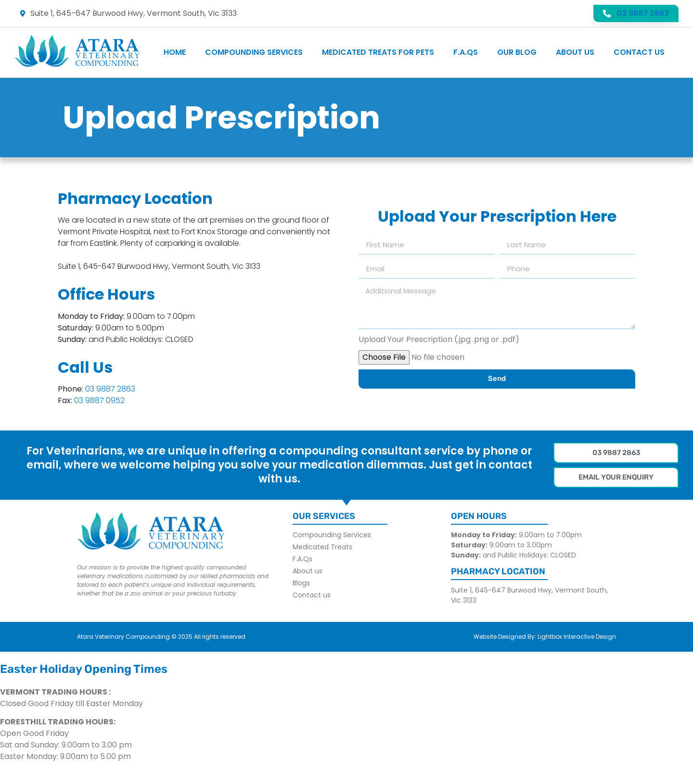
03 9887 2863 (110, 389)
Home (175, 52)
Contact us (639, 52)
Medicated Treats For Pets (378, 52)
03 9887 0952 (99, 400)
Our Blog (517, 52)
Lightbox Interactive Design (577, 637)
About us (575, 52)
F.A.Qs (466, 52)
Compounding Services (254, 52)
